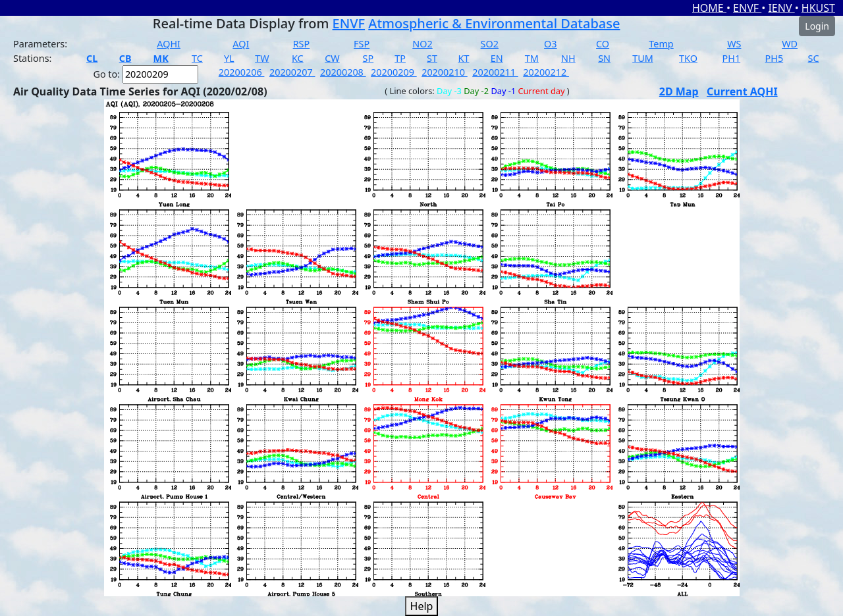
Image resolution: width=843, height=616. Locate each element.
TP (400, 58)
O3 (550, 44)
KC (298, 58)
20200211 (495, 72)
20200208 (343, 72)
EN (497, 58)
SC (814, 58)
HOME (709, 8)
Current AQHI (742, 91)
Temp (661, 44)
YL (229, 58)
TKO (688, 58)
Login (817, 26)
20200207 (292, 72)
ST (432, 58)
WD (790, 44)
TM (532, 58)
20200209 (394, 72)
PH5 (775, 58)
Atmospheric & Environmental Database (494, 23)
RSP (302, 44)
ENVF (747, 8)
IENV (781, 8)
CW (332, 58)
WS (734, 44)
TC (197, 58)
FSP (362, 44)
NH (568, 58)
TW (262, 58)
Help (422, 606)
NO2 (422, 44)
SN (604, 58)
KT (464, 58)
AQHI (169, 44)
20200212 (546, 72)
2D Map (679, 91)
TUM (643, 58)
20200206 (242, 72)
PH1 (732, 58)
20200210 (445, 72)
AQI (241, 44)
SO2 (490, 44)
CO (603, 44)
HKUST (818, 8)
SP (368, 58)
